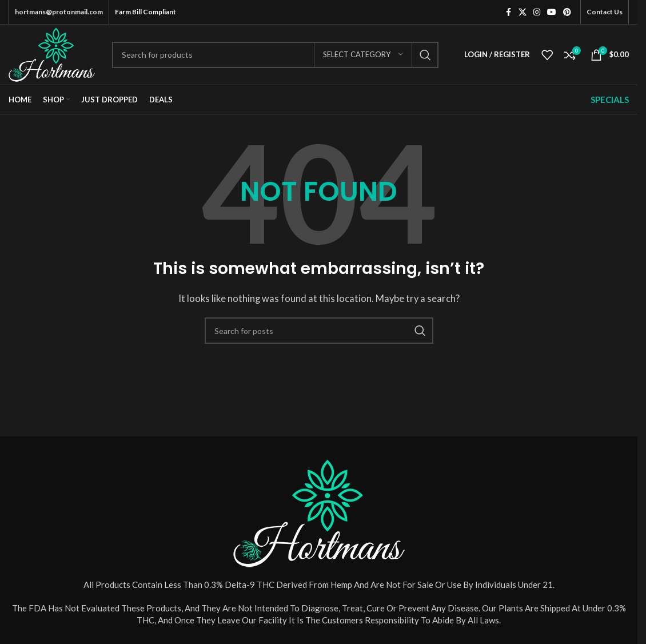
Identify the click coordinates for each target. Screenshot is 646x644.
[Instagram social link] (537, 12)
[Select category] (363, 55)
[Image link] (319, 512)
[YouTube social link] (552, 12)
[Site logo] (52, 53)
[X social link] (523, 12)
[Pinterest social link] (567, 12)
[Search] (275, 55)
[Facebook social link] (508, 12)
